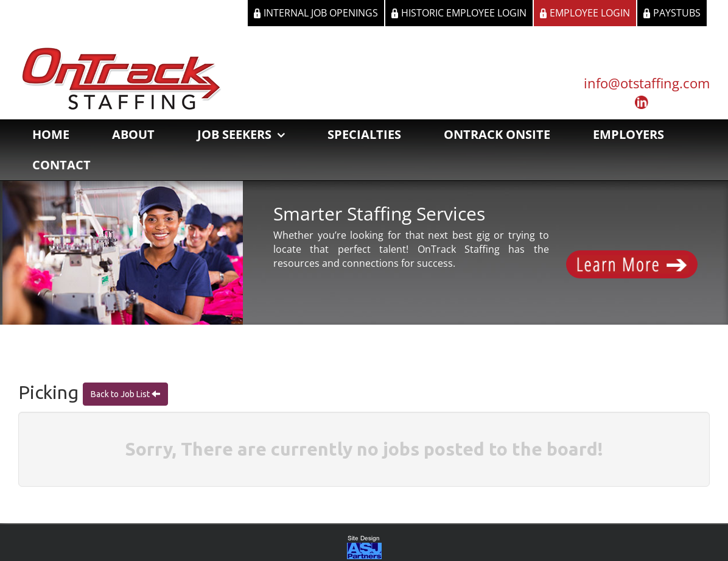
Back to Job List (121, 394)
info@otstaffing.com (647, 83)
